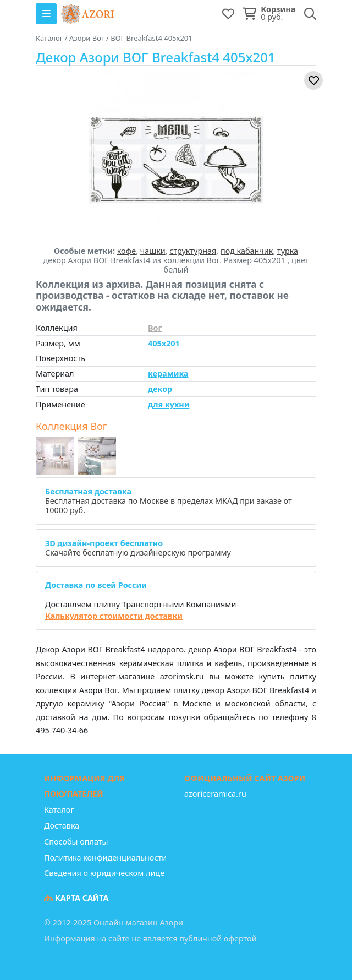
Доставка (62, 826)
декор (160, 389)
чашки (153, 251)
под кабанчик (247, 251)
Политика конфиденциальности (105, 857)
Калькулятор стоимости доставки (114, 616)
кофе (127, 251)
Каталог (59, 810)
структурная (193, 251)
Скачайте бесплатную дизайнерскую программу (138, 548)
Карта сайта (76, 898)
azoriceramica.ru (215, 794)
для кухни (169, 404)
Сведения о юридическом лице (104, 873)
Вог (155, 328)
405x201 (164, 343)
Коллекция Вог (71, 427)
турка (288, 251)
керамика (168, 374)
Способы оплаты (76, 842)
